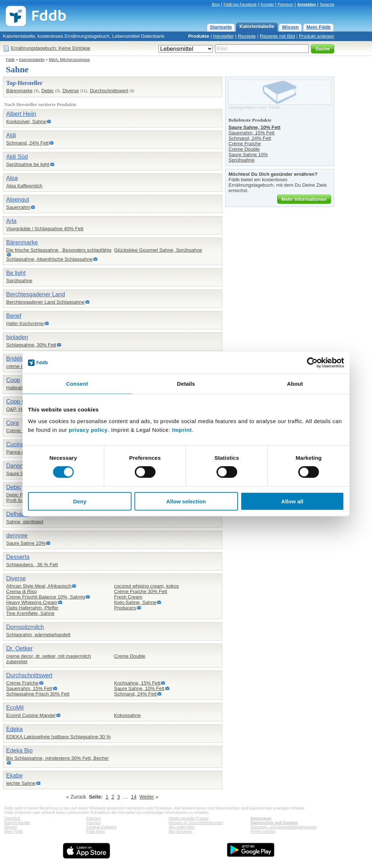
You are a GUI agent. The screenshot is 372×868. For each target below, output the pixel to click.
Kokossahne (127, 715)
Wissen (290, 27)
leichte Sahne (21, 783)
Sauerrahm (18, 207)
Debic (48, 91)
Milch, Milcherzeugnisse (70, 60)
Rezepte (247, 36)
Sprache (327, 4)
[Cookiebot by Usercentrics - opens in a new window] (312, 363)
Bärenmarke (19, 91)
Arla (11, 221)
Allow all (292, 501)
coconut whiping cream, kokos (147, 586)
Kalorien (94, 818)
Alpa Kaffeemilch (24, 186)
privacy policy (88, 429)
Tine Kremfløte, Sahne (30, 613)
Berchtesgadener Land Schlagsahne (45, 302)
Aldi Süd (17, 157)
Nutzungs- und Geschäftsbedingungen (284, 827)
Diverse (71, 91)
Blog (216, 4)
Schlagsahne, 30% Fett (31, 345)
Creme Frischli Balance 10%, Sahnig (46, 597)
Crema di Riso (21, 591)
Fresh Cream (128, 597)
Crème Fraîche (22, 683)
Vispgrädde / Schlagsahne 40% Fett (45, 229)
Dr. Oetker (19, 648)
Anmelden (307, 4)
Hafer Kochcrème (25, 323)
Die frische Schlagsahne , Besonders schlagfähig (59, 250)
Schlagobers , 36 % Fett (32, 565)
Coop (13, 380)
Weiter (147, 797)
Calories (94, 823)
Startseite (221, 27)
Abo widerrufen (182, 827)
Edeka (14, 729)
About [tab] (295, 384)
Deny (80, 501)
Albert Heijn (21, 114)
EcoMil (15, 708)
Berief (14, 316)
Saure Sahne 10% (26, 543)
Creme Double (130, 656)
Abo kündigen (180, 831)
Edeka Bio (19, 751)
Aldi (11, 135)
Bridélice (17, 359)
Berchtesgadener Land (36, 294)
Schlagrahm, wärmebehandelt (38, 635)
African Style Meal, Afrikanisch (39, 586)
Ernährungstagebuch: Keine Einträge (51, 48)
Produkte (199, 36)
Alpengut (18, 200)
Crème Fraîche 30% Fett (141, 591)
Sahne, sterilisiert (25, 522)
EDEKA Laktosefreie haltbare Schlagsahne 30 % (58, 737)
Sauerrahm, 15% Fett (29, 688)
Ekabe (14, 776)
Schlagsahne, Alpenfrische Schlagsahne (49, 259)
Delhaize (17, 514)
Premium (285, 4)
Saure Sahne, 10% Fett (139, 688)
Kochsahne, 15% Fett (137, 683)
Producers (125, 608)
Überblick (12, 818)
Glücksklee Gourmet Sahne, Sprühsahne (158, 250)
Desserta (18, 557)
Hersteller (224, 36)
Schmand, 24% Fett (27, 143)
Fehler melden (263, 831)
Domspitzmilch (25, 627)
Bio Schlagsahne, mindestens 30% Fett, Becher (57, 758)
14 (134, 797)
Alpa (12, 178)
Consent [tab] (77, 384)
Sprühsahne (19, 281)
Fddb (10, 60)
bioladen (17, 337)
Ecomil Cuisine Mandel (31, 715)
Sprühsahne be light (28, 164)
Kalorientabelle (257, 26)
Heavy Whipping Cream (32, 602)
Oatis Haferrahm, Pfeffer (32, 608)
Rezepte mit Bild (277, 36)
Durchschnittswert (109, 91)
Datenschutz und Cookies (274, 823)
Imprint (182, 429)
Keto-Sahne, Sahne (135, 602)
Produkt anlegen (317, 36)
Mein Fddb (318, 27)
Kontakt (267, 4)
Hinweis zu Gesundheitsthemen (196, 823)
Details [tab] (186, 384)
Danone (16, 466)
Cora (13, 423)
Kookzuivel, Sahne (26, 121)
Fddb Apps (96, 831)
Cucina (15, 444)
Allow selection (186, 501)
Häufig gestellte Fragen (189, 818)
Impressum (261, 818)
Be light (16, 273)
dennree (17, 536)
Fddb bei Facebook (240, 4)
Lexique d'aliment (102, 827)
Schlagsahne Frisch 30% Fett (38, 694)
